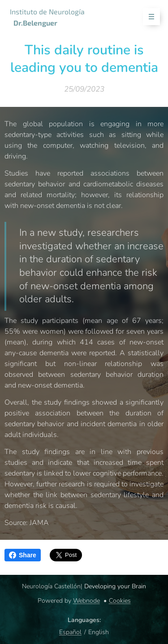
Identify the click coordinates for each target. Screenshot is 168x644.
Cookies (120, 601)
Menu (149, 17)
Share (23, 555)
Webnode (86, 601)
